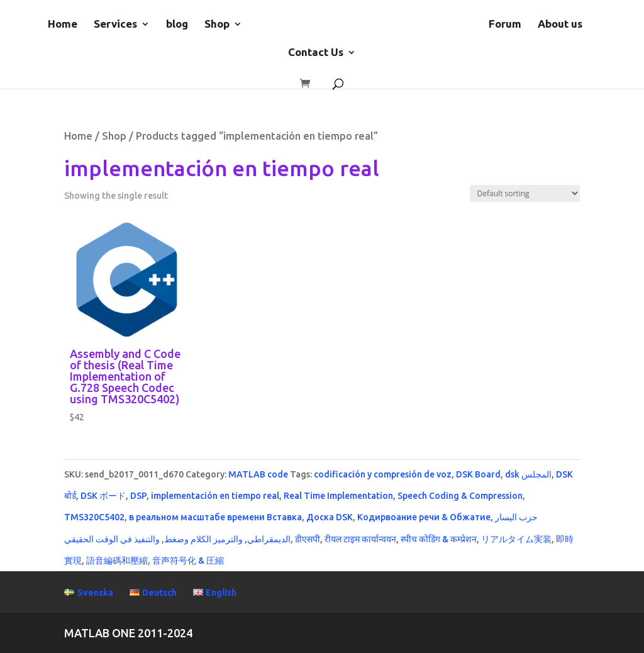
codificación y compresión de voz (383, 474)
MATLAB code (258, 474)
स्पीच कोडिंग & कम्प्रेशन (439, 539)
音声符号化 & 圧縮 (188, 561)
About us (560, 25)
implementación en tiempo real (215, 496)
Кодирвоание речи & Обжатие (424, 517)
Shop (217, 25)
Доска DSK (330, 517)
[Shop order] (525, 193)
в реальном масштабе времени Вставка (215, 517)
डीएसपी (308, 539)
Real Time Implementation (338, 496)
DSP (138, 496)
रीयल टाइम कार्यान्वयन (360, 539)
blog (177, 25)
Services (115, 25)
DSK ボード (103, 496)
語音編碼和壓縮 (117, 561)
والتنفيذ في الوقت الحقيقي (112, 539)
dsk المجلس (528, 474)
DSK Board (478, 474)
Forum (505, 25)
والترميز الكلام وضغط (203, 539)
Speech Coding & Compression (460, 496)
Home (63, 25)
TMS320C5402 (94, 517)
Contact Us (316, 53)
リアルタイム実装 (516, 539)
